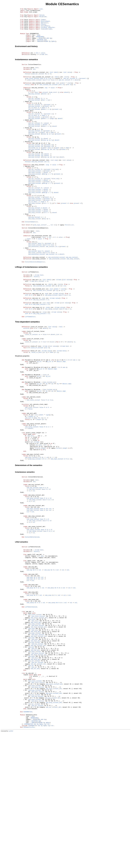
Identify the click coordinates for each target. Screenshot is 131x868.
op (36, 155)
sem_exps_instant (39, 188)
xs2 (57, 674)
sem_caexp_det (33, 709)
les (45, 190)
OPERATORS (40, 42)
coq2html (11, 866)
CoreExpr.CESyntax (48, 31)
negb (52, 138)
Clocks (43, 28)
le (42, 153)
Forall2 (28, 85)
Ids (35, 858)
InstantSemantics (35, 74)
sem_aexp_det (33, 691)
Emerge (45, 205)
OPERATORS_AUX (44, 44)
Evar (43, 116)
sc (51, 124)
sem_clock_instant (33, 90)
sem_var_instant (38, 85)
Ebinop (44, 175)
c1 (52, 170)
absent (77, 92)
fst (61, 98)
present (83, 90)
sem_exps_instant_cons (35, 538)
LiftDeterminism (34, 646)
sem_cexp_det (33, 700)
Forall (27, 98)
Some (43, 125)
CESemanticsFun (31, 847)
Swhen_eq (28, 118)
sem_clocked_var (38, 336)
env (32, 61)
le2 (42, 172)
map (36, 495)
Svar (27, 111)
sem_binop (32, 174)
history (33, 63)
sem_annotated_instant (40, 279)
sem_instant (33, 288)
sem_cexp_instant (38, 194)
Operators (45, 26)
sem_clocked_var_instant (41, 88)
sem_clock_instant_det (39, 731)
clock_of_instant (37, 386)
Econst (44, 109)
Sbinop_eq (29, 166)
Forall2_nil (69, 266)
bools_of (34, 415)
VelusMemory (45, 29)
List (41, 9)
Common (43, 22)
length (31, 493)
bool (37, 77)
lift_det (40, 657)
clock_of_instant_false (35, 392)
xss (46, 411)
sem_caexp (36, 364)
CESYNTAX (40, 46)
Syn (45, 858)
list (51, 83)
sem (74, 425)
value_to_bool (37, 417)
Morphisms (43, 18)
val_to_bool (33, 125)
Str (49, 858)
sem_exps (35, 359)
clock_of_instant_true (35, 401)
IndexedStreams (47, 33)
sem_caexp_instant (39, 307)
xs (48, 85)
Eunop (44, 157)
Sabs (27, 294)
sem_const (53, 107)
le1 (42, 170)
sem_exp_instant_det (36, 572)
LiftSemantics (33, 322)
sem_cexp (35, 370)
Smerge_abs (29, 218)
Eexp (44, 259)
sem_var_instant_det (38, 786)
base (32, 77)
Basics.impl (61, 427)
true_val (55, 200)
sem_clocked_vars (39, 342)
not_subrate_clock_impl (39, 478)
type (47, 491)
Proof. (22, 397)
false (53, 92)
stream (42, 63)
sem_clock (32, 733)
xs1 (40, 674)
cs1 (50, 601)
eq (47, 454)
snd (68, 98)
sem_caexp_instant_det (37, 623)
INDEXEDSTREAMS (43, 48)
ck (47, 90)
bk (31, 325)
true (50, 90)
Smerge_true (29, 196)
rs (55, 417)
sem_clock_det (36, 736)
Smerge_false (30, 207)
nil (52, 266)
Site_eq (28, 229)
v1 (47, 576)
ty (48, 116)
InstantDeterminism (35, 563)
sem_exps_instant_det (36, 597)
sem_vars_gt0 (31, 489)
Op (51, 44)
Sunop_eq (28, 150)
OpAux (53, 48)
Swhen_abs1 (29, 129)
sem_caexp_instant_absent (36, 502)
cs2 (50, 603)
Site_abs (28, 242)
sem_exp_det (33, 670)
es (47, 542)
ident (56, 83)
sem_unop (31, 155)
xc (63, 98)
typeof (43, 155)
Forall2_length (40, 531)
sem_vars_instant (39, 83)
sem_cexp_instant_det (36, 610)
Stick (27, 285)
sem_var (31, 788)
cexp (47, 194)
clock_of (34, 409)
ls (45, 495)
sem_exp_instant (37, 101)
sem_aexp (35, 347)
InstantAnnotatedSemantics (38, 270)
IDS (38, 41)
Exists (52, 404)
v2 (50, 578)
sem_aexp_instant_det (36, 585)
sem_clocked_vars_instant (42, 96)
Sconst (27, 103)
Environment (45, 24)
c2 (52, 172)
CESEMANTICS (34, 39)
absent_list (55, 395)
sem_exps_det (33, 679)
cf (51, 237)
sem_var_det (35, 792)
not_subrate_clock (33, 470)
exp (46, 101)
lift (27, 349)
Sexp (27, 253)
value (43, 61)
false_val (55, 211)
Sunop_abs (29, 159)
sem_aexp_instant (39, 305)
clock (66, 88)
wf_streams (35, 523)
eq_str (39, 427)
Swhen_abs (29, 140)
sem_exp (35, 353)
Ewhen (44, 127)
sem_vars (35, 331)
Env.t (38, 61)
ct (51, 235)
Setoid (42, 17)
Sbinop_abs (29, 177)
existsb (26, 388)
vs (51, 85)
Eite (44, 240)
